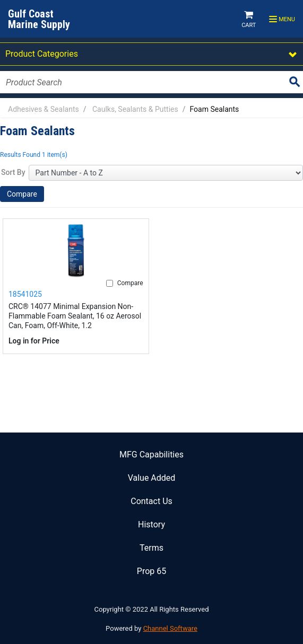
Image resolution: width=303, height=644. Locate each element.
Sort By (13, 172)
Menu (282, 20)
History (151, 524)
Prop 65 (151, 571)
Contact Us (151, 501)
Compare (22, 194)
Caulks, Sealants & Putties (135, 109)
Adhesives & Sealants (44, 109)
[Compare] (110, 283)
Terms (151, 548)
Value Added (152, 478)
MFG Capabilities (151, 455)
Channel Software (170, 628)
